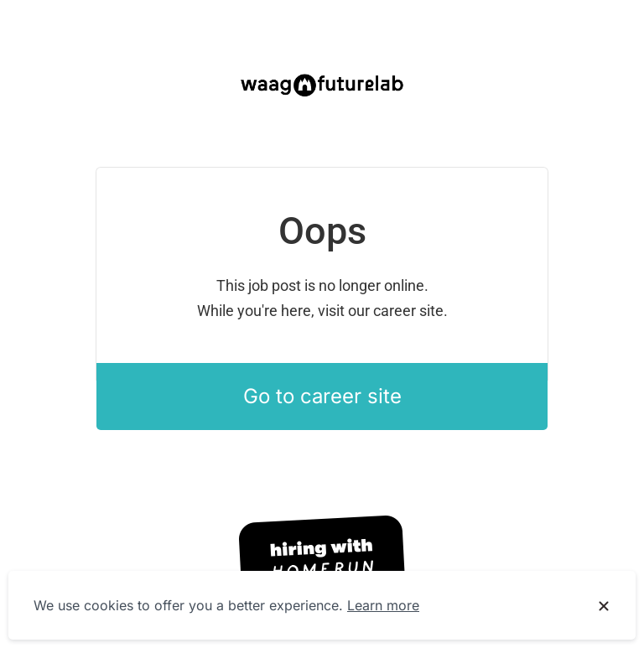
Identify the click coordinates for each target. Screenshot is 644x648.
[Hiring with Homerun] (322, 560)
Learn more (383, 605)
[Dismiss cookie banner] (604, 606)
